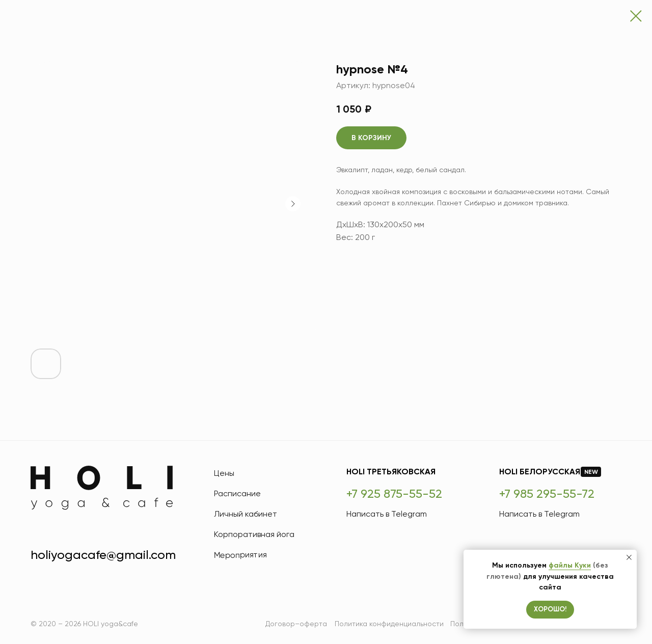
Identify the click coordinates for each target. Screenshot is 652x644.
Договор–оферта (296, 624)
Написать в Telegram (387, 514)
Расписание (237, 493)
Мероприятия (240, 555)
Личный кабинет (246, 514)
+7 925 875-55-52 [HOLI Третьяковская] (394, 494)
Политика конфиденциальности (389, 624)
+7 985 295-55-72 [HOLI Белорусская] (547, 494)
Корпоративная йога (254, 534)
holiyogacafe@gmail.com (103, 555)
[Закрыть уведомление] (629, 557)
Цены (224, 473)
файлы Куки (570, 565)
